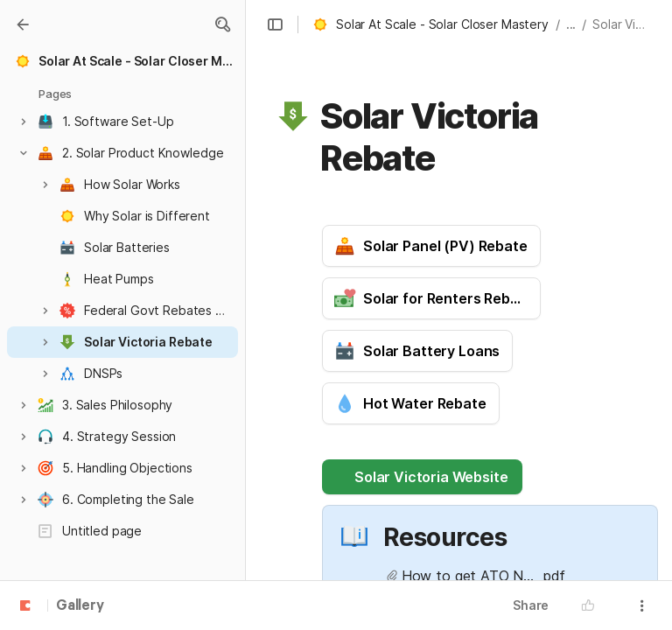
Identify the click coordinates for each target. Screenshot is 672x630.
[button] (222, 24)
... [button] (571, 24)
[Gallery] (23, 24)
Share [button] (531, 605)
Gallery (80, 606)
